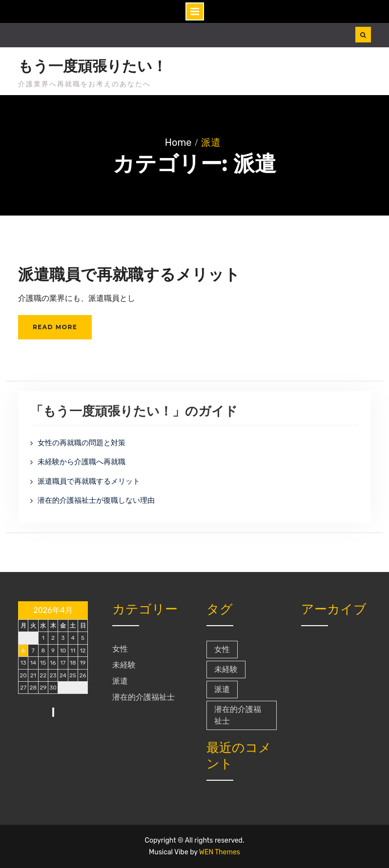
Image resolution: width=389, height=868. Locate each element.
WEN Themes (220, 852)
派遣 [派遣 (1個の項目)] (222, 689)
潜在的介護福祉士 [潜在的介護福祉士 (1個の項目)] (238, 715)
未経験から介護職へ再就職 (82, 462)
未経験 (124, 665)
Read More (55, 327)
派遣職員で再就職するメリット (129, 274)
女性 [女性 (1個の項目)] (222, 649)
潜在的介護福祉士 (143, 697)
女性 (120, 649)
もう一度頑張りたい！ (92, 66)
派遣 (120, 681)
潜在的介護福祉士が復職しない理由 (96, 500)
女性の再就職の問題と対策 (82, 443)
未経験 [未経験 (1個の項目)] (226, 669)
